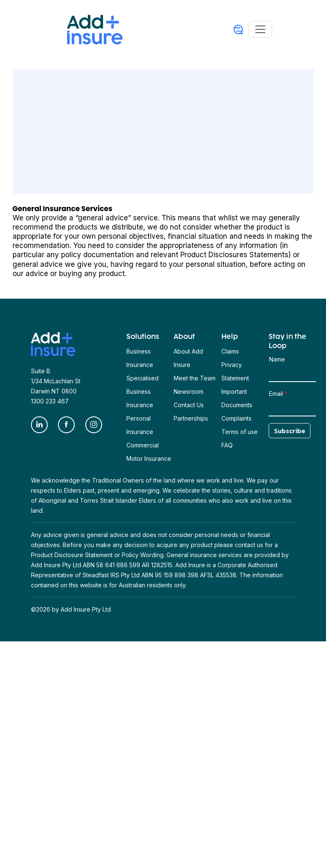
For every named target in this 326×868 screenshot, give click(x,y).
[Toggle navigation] (260, 29)
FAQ (227, 445)
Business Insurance (140, 358)
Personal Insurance (140, 425)
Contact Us (189, 405)
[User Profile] (238, 30)
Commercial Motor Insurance (149, 452)
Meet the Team (195, 378)
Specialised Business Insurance (142, 391)
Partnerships (191, 418)
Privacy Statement (235, 371)
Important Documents (237, 398)
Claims (230, 351)
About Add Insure (188, 358)
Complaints (236, 418)
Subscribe (290, 431)
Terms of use (240, 432)
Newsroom (189, 391)
